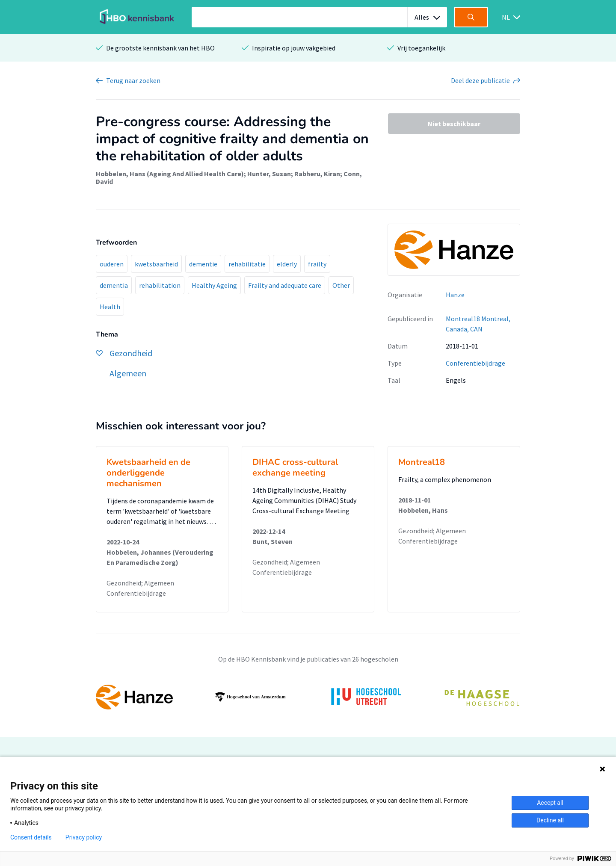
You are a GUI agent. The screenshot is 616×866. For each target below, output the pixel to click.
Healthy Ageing (214, 285)
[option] (308, 697)
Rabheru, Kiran (317, 174)
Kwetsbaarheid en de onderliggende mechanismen (148, 473)
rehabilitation (160, 285)
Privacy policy (84, 837)
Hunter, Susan (269, 174)
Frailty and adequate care (285, 285)
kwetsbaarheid (156, 264)
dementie (203, 264)
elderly (287, 264)
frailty (317, 264)
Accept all (550, 803)
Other (341, 285)
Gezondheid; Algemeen (140, 583)
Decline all (550, 820)
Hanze (455, 295)
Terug (133, 80)
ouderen (112, 264)
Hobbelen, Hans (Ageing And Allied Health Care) (170, 174)
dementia (114, 285)
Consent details (31, 837)
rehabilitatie (247, 264)
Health (110, 307)
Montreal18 (422, 462)
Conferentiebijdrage (475, 363)
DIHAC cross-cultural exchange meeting (295, 467)
